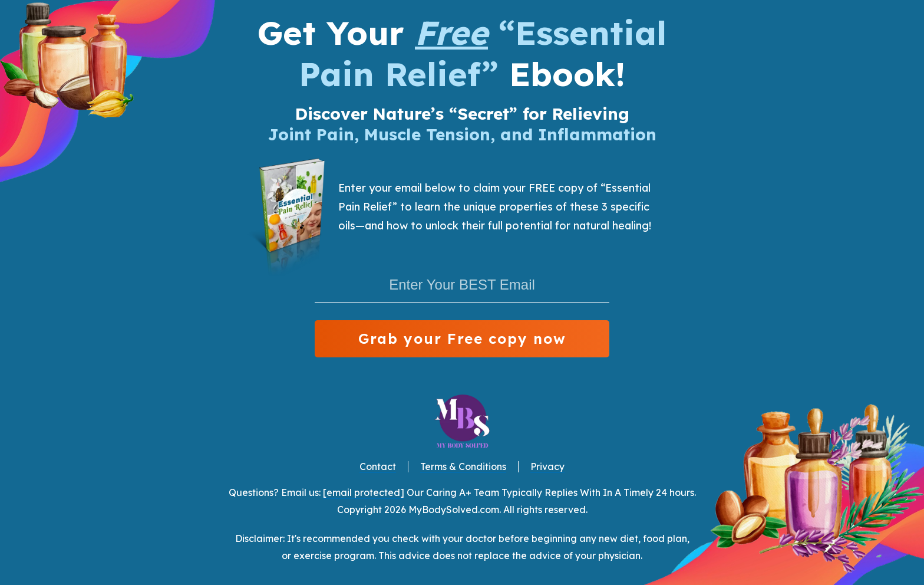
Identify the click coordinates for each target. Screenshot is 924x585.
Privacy (547, 466)
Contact (378, 466)
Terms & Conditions (463, 466)
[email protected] (364, 492)
